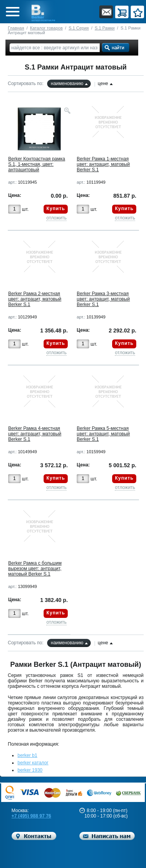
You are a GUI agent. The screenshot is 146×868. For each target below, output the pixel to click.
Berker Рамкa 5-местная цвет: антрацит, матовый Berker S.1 (103, 434)
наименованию (67, 83)
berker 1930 (30, 770)
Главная (16, 28)
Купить (56, 209)
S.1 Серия (79, 28)
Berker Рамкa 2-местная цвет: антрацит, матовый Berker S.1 (35, 299)
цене (103, 83)
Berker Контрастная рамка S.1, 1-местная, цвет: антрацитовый (37, 164)
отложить (56, 218)
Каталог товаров (46, 28)
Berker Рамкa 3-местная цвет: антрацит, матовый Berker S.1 (103, 299)
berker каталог (33, 763)
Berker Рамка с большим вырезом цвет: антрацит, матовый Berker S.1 (35, 569)
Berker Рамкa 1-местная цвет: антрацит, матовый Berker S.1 (103, 164)
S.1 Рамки (105, 28)
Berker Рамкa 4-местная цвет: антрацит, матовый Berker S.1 (35, 434)
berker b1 (27, 755)
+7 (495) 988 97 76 (32, 816)
